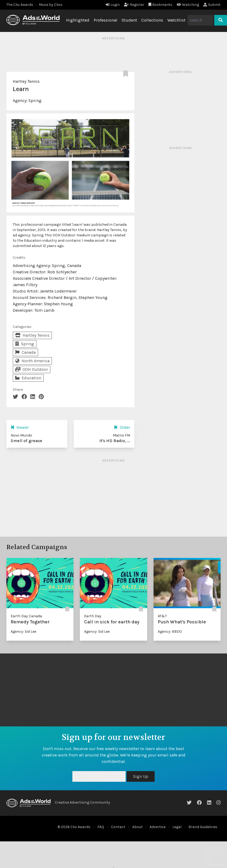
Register (134, 5)
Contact (118, 827)
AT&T (162, 616)
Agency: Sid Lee (23, 632)
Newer (20, 427)
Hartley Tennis (26, 81)
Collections (152, 20)
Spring (35, 100)
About (137, 827)
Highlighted (78, 20)
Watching (188, 5)
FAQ (101, 827)
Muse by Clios (51, 5)
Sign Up (141, 776)
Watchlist (176, 20)
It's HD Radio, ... (115, 441)
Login (113, 5)
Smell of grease (26, 441)
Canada (25, 352)
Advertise (158, 827)
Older (122, 427)
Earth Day (93, 616)
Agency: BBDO (170, 632)
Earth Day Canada (26, 616)
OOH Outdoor (32, 369)
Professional (106, 20)
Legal (177, 827)
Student (129, 20)
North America (32, 361)
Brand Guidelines (203, 827)
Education (28, 378)
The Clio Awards (20, 5)
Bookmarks (161, 5)
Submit (212, 5)
